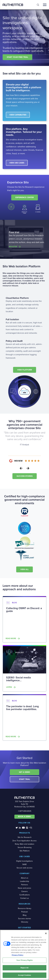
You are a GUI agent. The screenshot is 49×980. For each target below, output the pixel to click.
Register (13, 247)
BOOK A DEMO (24, 817)
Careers (24, 891)
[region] (24, 955)
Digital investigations (24, 861)
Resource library (25, 908)
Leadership (24, 881)
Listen (9, 687)
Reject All (24, 968)
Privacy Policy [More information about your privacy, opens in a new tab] (18, 955)
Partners (25, 885)
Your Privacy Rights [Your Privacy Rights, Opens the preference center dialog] (24, 960)
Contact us (25, 898)
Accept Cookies (24, 975)
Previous (21, 468)
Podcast (24, 912)
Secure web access (24, 868)
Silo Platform (25, 851)
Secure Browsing (25, 847)
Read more (11, 639)
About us (25, 878)
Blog (25, 915)
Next (28, 468)
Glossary (25, 922)
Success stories (25, 919)
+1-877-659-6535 (25, 811)
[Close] (46, 933)
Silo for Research (25, 837)
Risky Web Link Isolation (25, 844)
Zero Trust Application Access (24, 841)
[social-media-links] (17, 828)
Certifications (25, 895)
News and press (24, 888)
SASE (24, 864)
